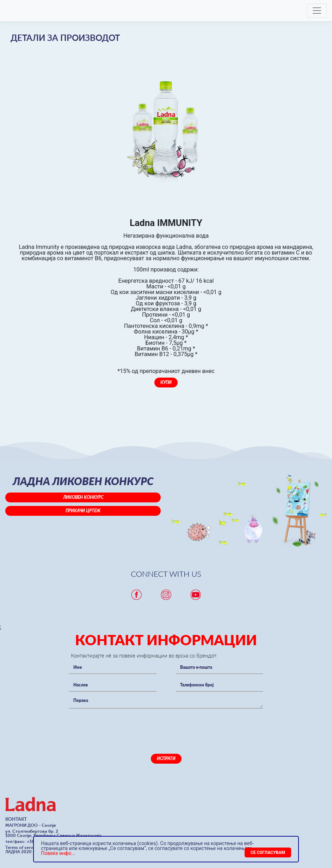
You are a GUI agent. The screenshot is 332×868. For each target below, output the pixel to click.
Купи (166, 382)
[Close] (268, 852)
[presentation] (123, 726)
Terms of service (22, 848)
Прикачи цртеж (83, 511)
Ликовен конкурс (83, 497)
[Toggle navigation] (317, 11)
